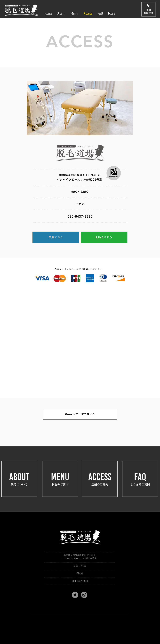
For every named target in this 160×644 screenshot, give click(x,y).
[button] (80, 108)
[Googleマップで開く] (80, 414)
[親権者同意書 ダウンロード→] (80, 611)
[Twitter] (75, 595)
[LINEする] (104, 237)
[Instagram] (84, 595)
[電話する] (56, 237)
